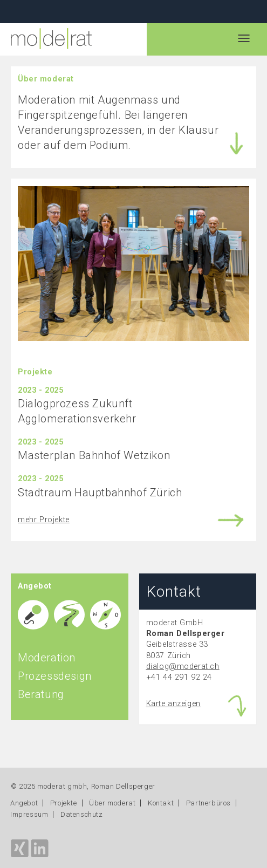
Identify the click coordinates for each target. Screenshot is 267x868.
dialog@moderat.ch (183, 667)
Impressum (29, 814)
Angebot (24, 803)
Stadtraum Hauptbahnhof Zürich (100, 493)
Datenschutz (82, 814)
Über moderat (112, 803)
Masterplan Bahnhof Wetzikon (94, 455)
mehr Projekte (44, 520)
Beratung (41, 694)
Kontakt (161, 803)
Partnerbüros (208, 803)
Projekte (64, 803)
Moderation (47, 658)
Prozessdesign (55, 676)
